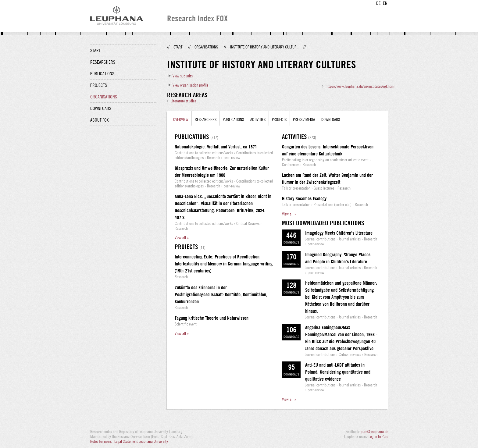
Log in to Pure (378, 436)
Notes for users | (102, 441)
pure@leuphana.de (374, 432)
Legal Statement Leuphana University (141, 441)
